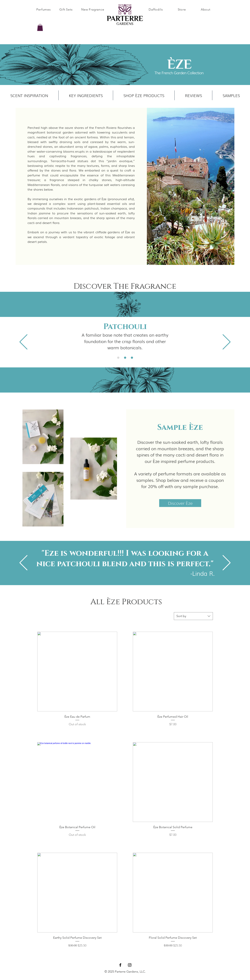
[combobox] (193, 616)
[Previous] (23, 342)
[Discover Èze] (180, 503)
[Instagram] (130, 965)
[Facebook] (120, 965)
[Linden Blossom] (132, 358)
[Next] (227, 342)
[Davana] (118, 358)
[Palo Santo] (125, 358)
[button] (40, 27)
